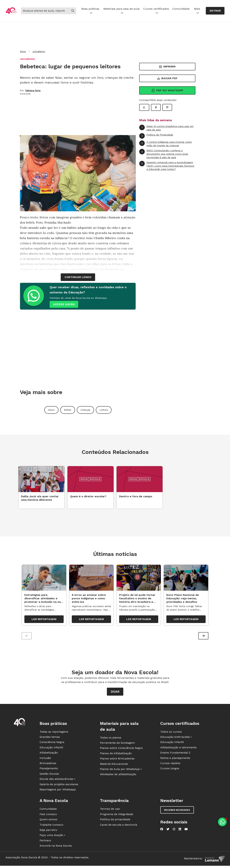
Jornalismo (39, 51)
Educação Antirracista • (176, 739)
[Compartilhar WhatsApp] (144, 107)
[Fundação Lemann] (215, 860)
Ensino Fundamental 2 (175, 754)
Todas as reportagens (54, 733)
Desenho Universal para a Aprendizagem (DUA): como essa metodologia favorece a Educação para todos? (167, 166)
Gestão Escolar (49, 775)
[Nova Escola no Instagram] (174, 831)
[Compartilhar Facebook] (156, 107)
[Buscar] (45, 11)
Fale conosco (48, 816)
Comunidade (181, 9)
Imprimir (167, 66)
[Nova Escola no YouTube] (186, 831)
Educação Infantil (51, 749)
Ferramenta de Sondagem (117, 744)
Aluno (51, 410)
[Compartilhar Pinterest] (167, 107)
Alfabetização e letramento (178, 749)
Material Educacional (114, 766)
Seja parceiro (48, 832)
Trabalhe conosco (51, 826)
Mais (197, 11)
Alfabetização (49, 754)
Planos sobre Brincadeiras (117, 760)
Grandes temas (50, 739)
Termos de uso (110, 811)
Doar (115, 693)
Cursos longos (170, 770)
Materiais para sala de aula (121, 11)
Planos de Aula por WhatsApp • (121, 771)
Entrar (215, 11)
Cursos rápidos (170, 765)
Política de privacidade (115, 821)
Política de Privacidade (156, 136)
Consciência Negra (52, 744)
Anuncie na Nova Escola (56, 847)
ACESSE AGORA (64, 304)
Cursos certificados (156, 11)
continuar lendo (78, 277)
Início (23, 51)
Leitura (104, 410)
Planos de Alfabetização (116, 755)
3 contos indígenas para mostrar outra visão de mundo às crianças (165, 144)
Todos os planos (111, 739)
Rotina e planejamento (175, 760)
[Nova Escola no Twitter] (168, 831)
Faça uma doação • (52, 837)
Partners (45, 842)
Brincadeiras (48, 765)
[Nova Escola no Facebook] (162, 831)
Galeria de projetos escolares (59, 786)
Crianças (85, 410)
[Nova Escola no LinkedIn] (180, 831)
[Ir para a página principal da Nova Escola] (11, 11)
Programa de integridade (117, 816)
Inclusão (45, 760)
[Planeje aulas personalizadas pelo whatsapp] (222, 822)
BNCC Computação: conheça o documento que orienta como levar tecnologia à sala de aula (164, 154)
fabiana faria (33, 90)
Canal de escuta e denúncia (119, 826)
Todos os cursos (171, 733)
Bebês (68, 410)
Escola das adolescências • (57, 781)
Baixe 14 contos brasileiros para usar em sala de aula (166, 128)
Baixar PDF (167, 78)
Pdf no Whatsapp (167, 90)
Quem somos (48, 821)
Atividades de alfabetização (118, 776)
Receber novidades (177, 812)
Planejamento (49, 770)
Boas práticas (90, 11)
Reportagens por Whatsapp (58, 791)
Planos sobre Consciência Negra (121, 750)
